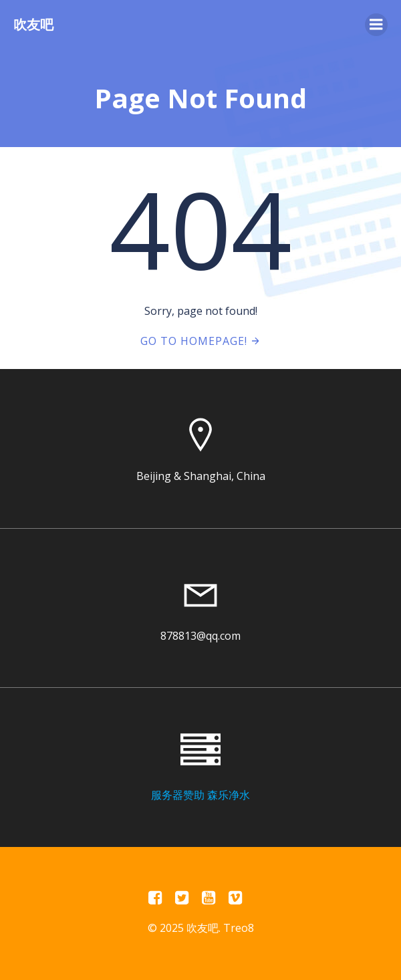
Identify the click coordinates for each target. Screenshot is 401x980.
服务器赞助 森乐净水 (200, 795)
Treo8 (239, 928)
